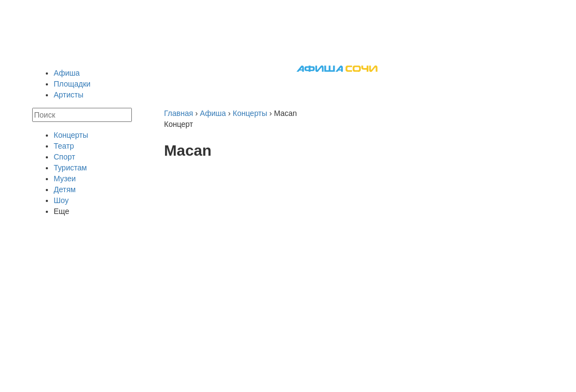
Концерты (71, 135)
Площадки (72, 84)
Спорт (65, 157)
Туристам (71, 168)
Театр (64, 146)
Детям (65, 189)
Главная (178, 113)
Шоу (61, 200)
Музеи (65, 179)
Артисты (69, 95)
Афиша (67, 73)
